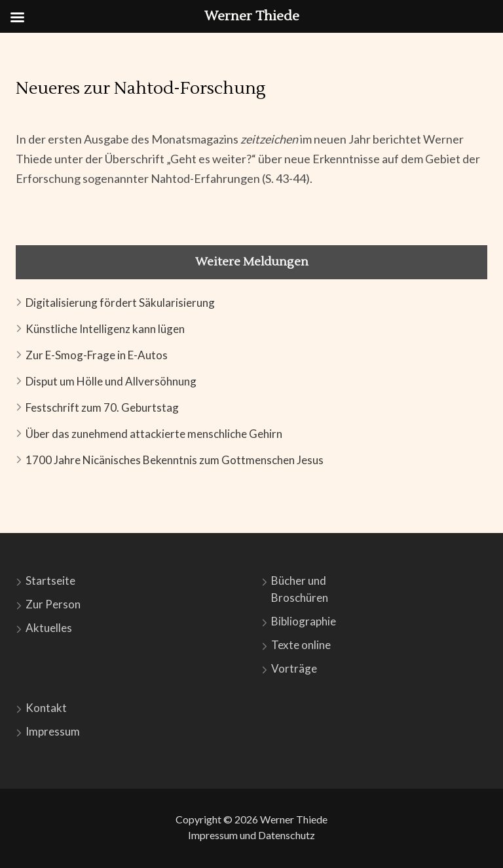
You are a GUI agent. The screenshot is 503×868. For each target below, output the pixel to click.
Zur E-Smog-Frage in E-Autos (97, 355)
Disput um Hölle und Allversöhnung (111, 381)
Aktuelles (49, 628)
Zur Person (53, 604)
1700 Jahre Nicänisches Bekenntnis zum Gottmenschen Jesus (175, 460)
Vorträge (294, 668)
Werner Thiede (294, 819)
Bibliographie (304, 621)
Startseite (50, 581)
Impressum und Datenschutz (251, 835)
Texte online (301, 645)
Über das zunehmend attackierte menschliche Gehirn (154, 434)
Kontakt (46, 708)
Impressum (53, 731)
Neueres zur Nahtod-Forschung (141, 89)
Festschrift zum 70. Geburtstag (102, 407)
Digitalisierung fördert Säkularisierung (120, 303)
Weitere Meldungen (252, 262)
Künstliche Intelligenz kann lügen (105, 329)
